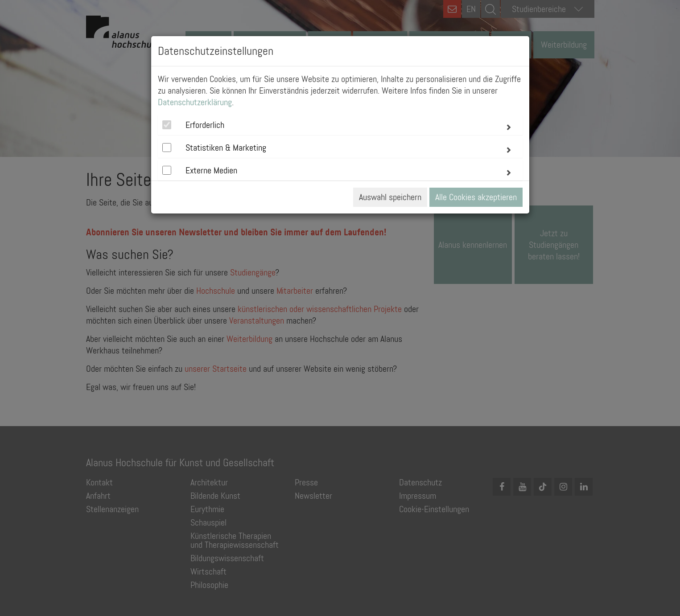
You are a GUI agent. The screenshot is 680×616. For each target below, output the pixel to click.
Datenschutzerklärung (195, 102)
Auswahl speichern (390, 197)
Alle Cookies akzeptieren (476, 197)
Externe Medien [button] (211, 170)
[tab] (340, 125)
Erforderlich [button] (205, 125)
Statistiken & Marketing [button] (226, 148)
